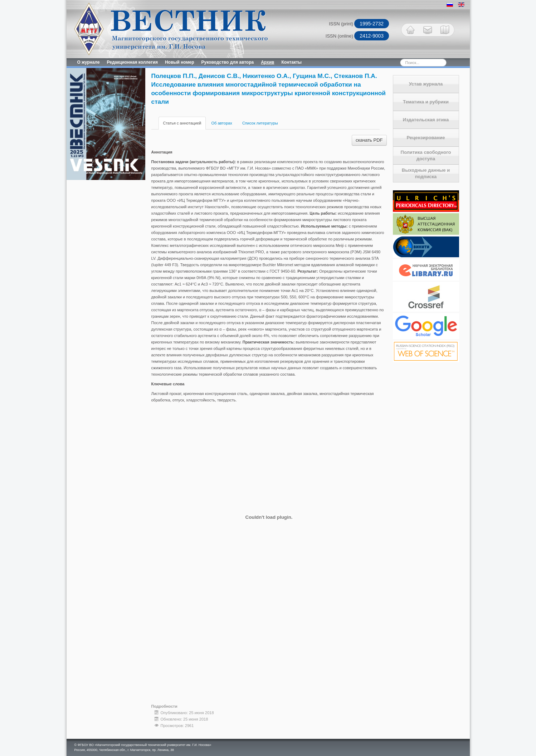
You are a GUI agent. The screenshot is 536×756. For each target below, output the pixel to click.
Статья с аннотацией (182, 123)
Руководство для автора (228, 62)
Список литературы (260, 123)
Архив (267, 62)
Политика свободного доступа (426, 155)
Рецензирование (426, 138)
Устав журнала (426, 84)
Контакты (291, 62)
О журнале (89, 62)
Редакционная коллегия (132, 62)
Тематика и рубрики (426, 102)
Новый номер (180, 62)
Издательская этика (426, 120)
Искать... (388, 58)
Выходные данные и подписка (426, 173)
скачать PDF (369, 140)
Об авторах (221, 123)
